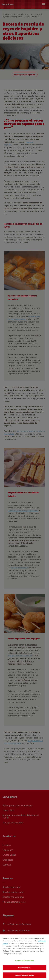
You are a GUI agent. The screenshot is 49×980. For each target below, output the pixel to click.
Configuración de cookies (24, 960)
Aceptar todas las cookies (24, 975)
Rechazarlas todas (24, 968)
